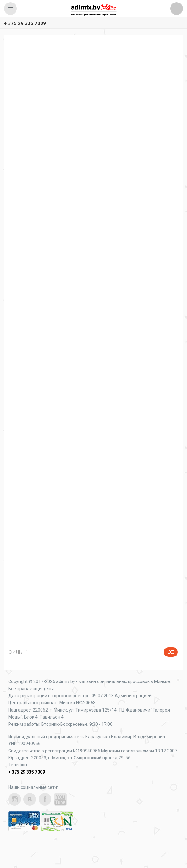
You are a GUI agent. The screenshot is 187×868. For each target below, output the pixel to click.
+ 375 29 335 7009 (25, 23)
